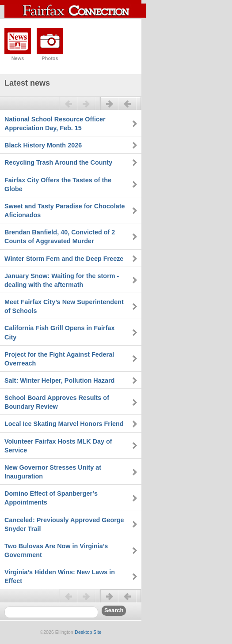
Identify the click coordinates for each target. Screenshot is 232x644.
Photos (50, 58)
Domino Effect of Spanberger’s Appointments (51, 498)
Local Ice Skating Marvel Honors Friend (64, 424)
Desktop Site (88, 632)
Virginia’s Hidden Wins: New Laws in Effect (60, 576)
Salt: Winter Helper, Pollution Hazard (59, 380)
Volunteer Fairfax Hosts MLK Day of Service (58, 446)
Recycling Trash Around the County (58, 162)
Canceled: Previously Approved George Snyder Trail (64, 524)
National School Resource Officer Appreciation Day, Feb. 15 (55, 124)
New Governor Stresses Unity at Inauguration (53, 472)
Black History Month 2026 (43, 145)
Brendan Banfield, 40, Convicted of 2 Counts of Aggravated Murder (60, 237)
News (18, 58)
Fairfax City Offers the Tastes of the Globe (58, 185)
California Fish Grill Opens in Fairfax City (60, 332)
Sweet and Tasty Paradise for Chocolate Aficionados (65, 211)
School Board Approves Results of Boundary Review (57, 402)
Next (121, 107)
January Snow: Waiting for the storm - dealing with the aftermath (62, 280)
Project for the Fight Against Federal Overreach (59, 359)
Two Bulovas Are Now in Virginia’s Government (56, 550)
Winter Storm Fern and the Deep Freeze (64, 259)
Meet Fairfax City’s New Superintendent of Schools (64, 306)
